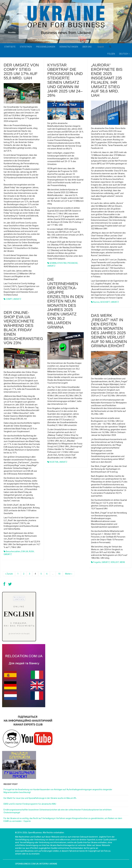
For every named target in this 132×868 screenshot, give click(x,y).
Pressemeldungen (46, 47)
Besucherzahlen (13, 551)
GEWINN (53, 263)
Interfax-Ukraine (48, 864)
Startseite (10, 47)
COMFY (9, 299)
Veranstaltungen (69, 47)
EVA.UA (25, 551)
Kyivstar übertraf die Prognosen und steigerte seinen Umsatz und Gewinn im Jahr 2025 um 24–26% (65, 80)
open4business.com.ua (27, 864)
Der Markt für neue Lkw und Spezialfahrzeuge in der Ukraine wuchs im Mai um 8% (40, 798)
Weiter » (69, 574)
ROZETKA (54, 462)
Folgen (111, 54)
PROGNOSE (73, 263)
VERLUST (115, 562)
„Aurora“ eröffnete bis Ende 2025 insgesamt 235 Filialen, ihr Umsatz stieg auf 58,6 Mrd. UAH (107, 80)
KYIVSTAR (62, 263)
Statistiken (26, 47)
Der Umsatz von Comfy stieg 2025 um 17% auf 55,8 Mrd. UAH (21, 72)
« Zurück (9, 574)
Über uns (87, 47)
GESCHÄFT (105, 302)
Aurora (96, 302)
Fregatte (97, 562)
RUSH (31, 551)
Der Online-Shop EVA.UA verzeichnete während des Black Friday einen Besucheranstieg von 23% (23, 328)
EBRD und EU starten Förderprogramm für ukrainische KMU (30, 804)
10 (59, 574)
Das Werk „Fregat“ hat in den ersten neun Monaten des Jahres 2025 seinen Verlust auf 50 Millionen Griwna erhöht (109, 331)
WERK (122, 562)
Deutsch (125, 54)
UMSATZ (17, 299)
